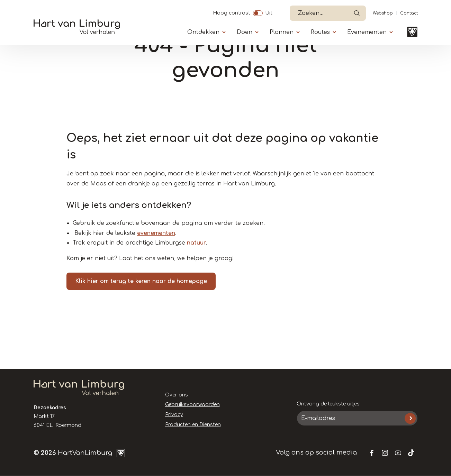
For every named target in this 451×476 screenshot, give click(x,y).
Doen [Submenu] (245, 32)
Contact (409, 13)
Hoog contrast (232, 12)
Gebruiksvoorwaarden (192, 405)
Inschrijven (410, 418)
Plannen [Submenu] (282, 32)
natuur (196, 243)
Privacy (174, 415)
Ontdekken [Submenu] (203, 32)
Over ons (177, 395)
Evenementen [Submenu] (367, 32)
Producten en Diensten (193, 425)
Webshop (383, 13)
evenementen (156, 233)
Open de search (357, 13)
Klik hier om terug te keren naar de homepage (141, 281)
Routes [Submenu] (320, 32)
